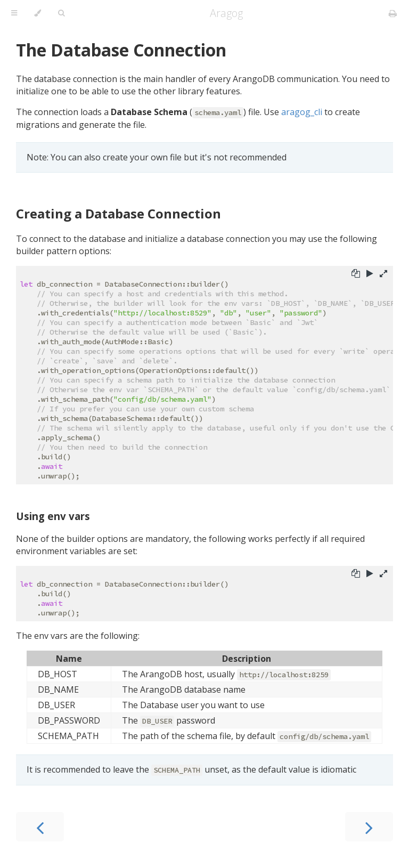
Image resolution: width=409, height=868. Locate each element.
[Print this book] (393, 13)
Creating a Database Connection (118, 213)
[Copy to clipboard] (356, 274)
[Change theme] (38, 13)
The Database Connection (121, 50)
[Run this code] (370, 274)
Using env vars (53, 516)
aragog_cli (302, 112)
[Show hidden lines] (383, 274)
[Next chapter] (369, 827)
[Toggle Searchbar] (61, 13)
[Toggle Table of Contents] (14, 13)
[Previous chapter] (40, 827)
